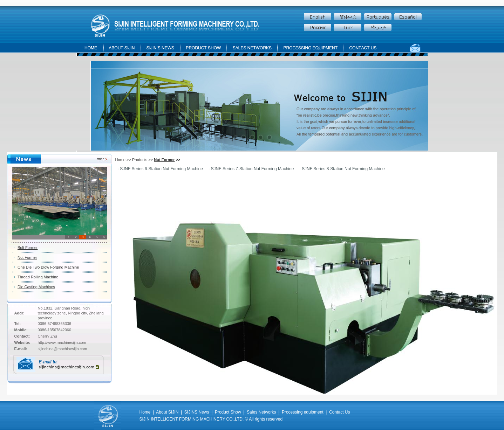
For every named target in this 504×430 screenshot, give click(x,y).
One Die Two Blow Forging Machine (48, 267)
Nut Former (27, 257)
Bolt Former (28, 248)
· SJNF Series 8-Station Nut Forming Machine (342, 169)
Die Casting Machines (36, 287)
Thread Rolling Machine (38, 277)
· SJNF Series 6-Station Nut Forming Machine (160, 169)
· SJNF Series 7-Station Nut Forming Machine (251, 169)
